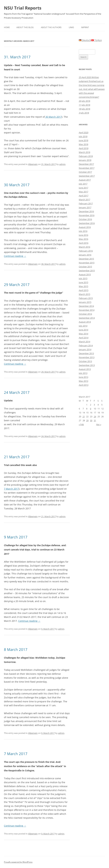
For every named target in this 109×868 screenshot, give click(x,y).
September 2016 (87, 223)
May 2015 (83, 286)
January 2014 (85, 349)
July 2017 (83, 184)
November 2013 (87, 357)
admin (62, 164)
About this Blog (25, 27)
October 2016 (85, 219)
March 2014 (84, 342)
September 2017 (87, 176)
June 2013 (83, 377)
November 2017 (87, 168)
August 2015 (85, 274)
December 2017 (86, 164)
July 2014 (83, 326)
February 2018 (86, 156)
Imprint (85, 27)
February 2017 (86, 203)
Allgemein (33, 164)
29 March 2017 (17, 285)
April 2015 (84, 290)
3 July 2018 (84, 113)
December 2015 (86, 259)
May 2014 (83, 334)
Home (7, 27)
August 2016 (85, 227)
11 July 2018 (84, 105)
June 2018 (83, 140)
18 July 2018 (84, 109)
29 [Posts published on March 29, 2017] (87, 420)
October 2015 (85, 267)
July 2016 (83, 231)
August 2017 (85, 180)
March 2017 (84, 200)
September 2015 (87, 271)
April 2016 (84, 243)
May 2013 (83, 381)
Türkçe (96, 40)
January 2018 (85, 160)
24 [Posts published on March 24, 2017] (95, 416)
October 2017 (85, 172)
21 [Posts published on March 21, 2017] (84, 416)
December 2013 (86, 353)
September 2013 (87, 365)
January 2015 (85, 302)
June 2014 (83, 330)
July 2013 (83, 373)
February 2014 (86, 345)
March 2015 (84, 294)
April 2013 (84, 385)
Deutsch (85, 40)
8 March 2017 (16, 649)
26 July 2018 (84, 101)
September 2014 (87, 318)
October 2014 (85, 314)
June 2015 (83, 282)
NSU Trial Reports (23, 8)
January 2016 (85, 255)
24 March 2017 (17, 392)
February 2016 (86, 251)
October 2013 (85, 361)
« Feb (81, 424)
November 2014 (87, 310)
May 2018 (83, 144)
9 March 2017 (16, 537)
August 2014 (85, 322)
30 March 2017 (53, 117)
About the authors (51, 27)
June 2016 (83, 235)
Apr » (99, 424)
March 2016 (84, 247)
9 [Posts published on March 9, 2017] (91, 409)
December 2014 (86, 306)
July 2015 (83, 278)
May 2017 (83, 192)
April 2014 (84, 338)
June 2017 (83, 188)
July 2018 (83, 136)
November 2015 (87, 263)
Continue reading (15, 256)
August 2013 (85, 369)
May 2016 (83, 239)
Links (71, 27)
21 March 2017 (17, 457)
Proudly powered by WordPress (18, 862)
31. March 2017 (17, 57)
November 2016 (87, 215)
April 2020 (84, 132)
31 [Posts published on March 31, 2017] (95, 420)
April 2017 (84, 196)
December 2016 (86, 211)
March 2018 (84, 152)
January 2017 (85, 207)
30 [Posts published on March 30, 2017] (91, 420)
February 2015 (86, 298)
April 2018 (84, 148)
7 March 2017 (11, 489)
